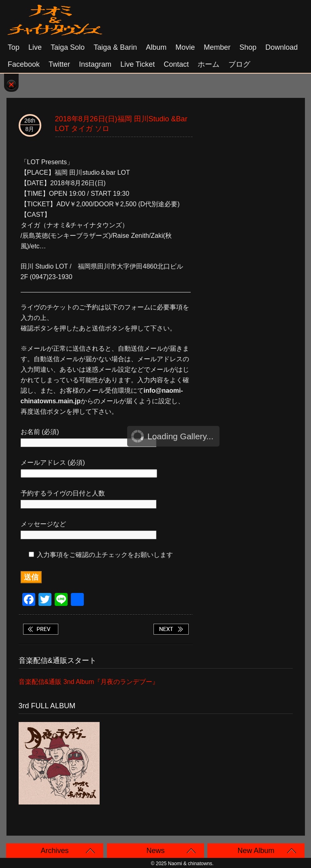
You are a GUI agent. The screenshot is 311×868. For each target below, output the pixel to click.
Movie (185, 47)
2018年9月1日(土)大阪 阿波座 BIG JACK (171, 629)
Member (217, 47)
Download (281, 47)
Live (35, 47)
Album (156, 47)
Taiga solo (68, 47)
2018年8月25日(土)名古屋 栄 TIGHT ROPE (40, 629)
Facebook (24, 64)
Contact (176, 64)
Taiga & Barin (115, 47)
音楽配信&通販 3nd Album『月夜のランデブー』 (89, 682)
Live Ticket (137, 64)
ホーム (209, 64)
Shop (248, 47)
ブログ (239, 64)
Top (14, 47)
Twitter (59, 64)
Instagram (95, 64)
